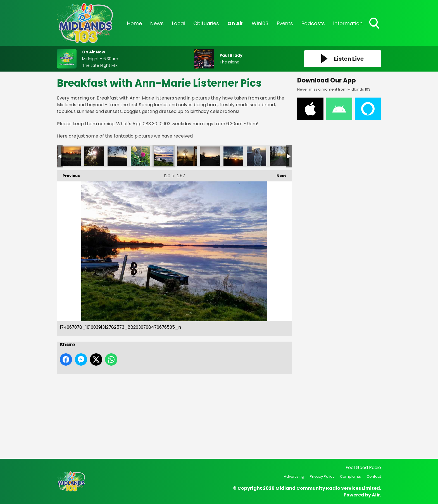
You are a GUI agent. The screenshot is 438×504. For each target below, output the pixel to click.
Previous (68, 174)
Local (178, 23)
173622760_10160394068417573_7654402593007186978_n (141, 156)
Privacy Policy (322, 476)
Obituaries (206, 23)
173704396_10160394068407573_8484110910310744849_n (117, 156)
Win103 (260, 23)
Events (285, 23)
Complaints (350, 476)
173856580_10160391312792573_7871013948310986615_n (233, 156)
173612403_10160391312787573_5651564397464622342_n (280, 156)
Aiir (376, 495)
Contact (374, 476)
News (157, 23)
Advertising (294, 476)
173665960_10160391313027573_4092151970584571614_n (256, 156)
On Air (235, 23)
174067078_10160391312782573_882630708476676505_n (164, 156)
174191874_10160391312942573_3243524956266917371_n (187, 156)
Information (348, 23)
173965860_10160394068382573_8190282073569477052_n (71, 156)
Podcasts (313, 23)
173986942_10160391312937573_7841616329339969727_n (210, 156)
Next (278, 174)
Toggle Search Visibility (375, 24)
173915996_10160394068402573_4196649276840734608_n (94, 156)
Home (135, 23)
